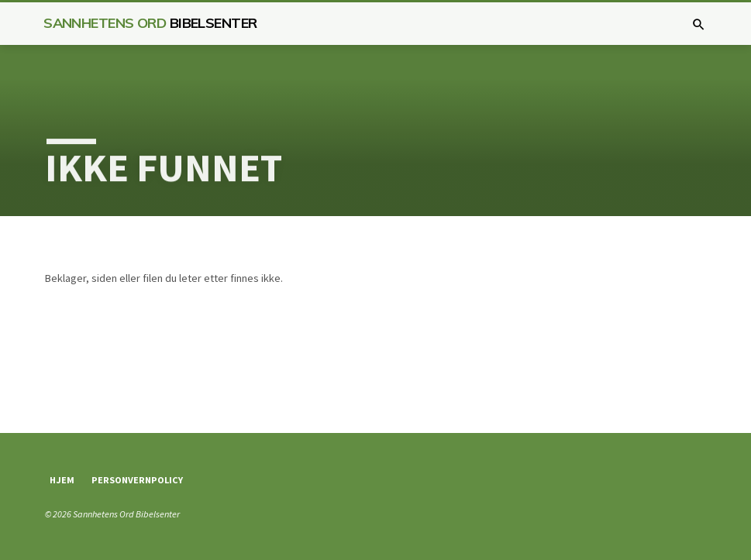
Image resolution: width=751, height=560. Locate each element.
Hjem (62, 480)
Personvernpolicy (137, 480)
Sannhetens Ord (150, 23)
